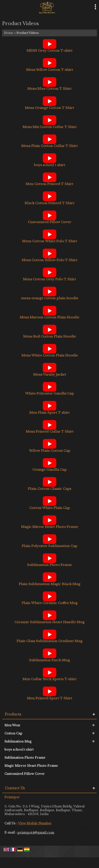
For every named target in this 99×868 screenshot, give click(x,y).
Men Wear (12, 725)
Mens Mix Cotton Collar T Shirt (50, 127)
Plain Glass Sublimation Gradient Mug (49, 641)
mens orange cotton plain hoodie (50, 298)
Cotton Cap (13, 733)
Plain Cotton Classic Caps (49, 489)
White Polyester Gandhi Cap (49, 393)
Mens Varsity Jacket (50, 374)
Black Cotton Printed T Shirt (49, 203)
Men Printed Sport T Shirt (50, 698)
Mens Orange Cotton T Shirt (49, 108)
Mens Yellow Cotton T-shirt (50, 70)
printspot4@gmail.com (36, 832)
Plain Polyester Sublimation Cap (49, 546)
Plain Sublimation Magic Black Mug (49, 584)
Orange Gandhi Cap (49, 470)
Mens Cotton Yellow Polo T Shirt (49, 260)
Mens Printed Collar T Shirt (50, 431)
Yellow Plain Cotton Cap (50, 451)
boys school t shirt (50, 165)
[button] (35, 823)
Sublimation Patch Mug (49, 660)
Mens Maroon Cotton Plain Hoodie (49, 317)
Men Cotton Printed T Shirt (49, 184)
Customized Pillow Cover (49, 222)
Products (13, 714)
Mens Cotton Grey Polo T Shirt (49, 279)
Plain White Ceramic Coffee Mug (50, 603)
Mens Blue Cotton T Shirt (49, 89)
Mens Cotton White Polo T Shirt (50, 241)
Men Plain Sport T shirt (49, 413)
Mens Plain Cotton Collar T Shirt (49, 146)
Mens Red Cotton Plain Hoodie (49, 336)
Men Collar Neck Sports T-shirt (49, 679)
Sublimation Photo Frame (49, 565)
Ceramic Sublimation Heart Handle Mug (49, 622)
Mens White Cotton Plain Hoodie (50, 355)
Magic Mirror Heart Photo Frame (49, 527)
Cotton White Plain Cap (50, 508)
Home (9, 33)
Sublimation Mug (18, 741)
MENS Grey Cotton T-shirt (49, 51)
